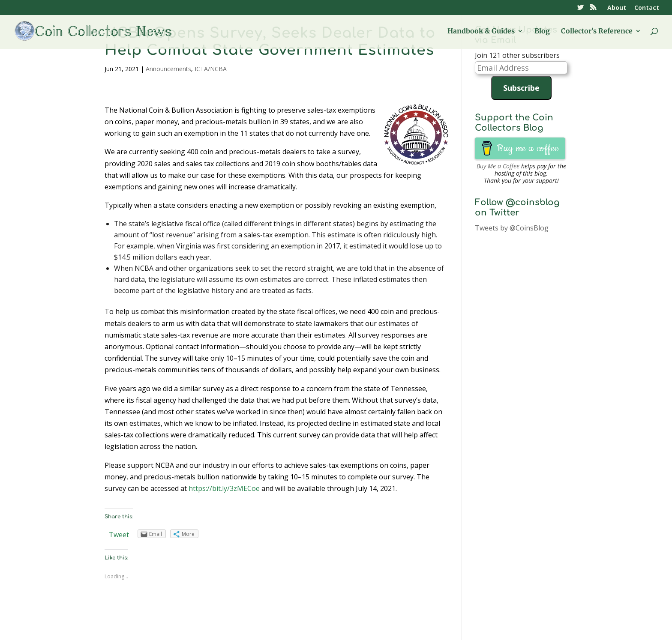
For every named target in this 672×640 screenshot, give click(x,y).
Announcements (168, 69)
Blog (542, 31)
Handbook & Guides (481, 31)
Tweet (119, 535)
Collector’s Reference (597, 31)
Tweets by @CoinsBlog (512, 228)
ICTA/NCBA (211, 69)
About (617, 8)
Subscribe (521, 88)
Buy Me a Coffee (498, 166)
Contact (647, 8)
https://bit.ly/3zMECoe (224, 488)
